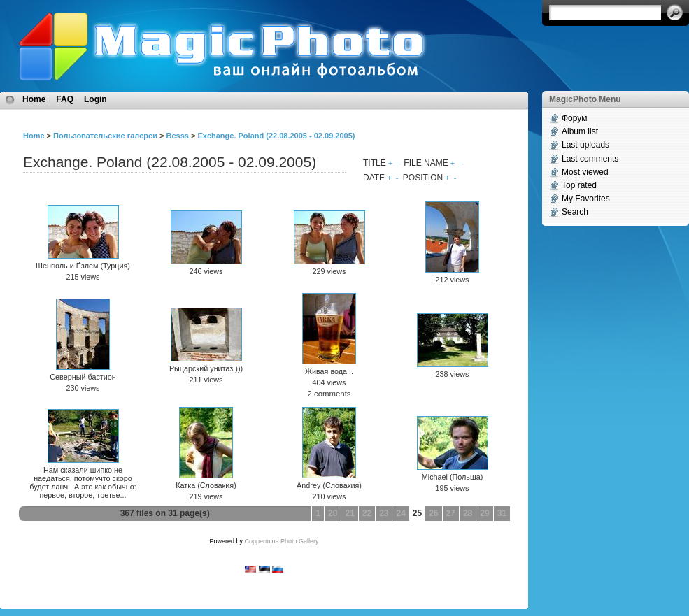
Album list (580, 131)
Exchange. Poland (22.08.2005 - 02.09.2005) (276, 136)
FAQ (65, 99)
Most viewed (585, 172)
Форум (574, 118)
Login (95, 99)
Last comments (590, 159)
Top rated (579, 185)
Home (34, 99)
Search (575, 212)
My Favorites (586, 199)
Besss (177, 136)
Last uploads (585, 145)
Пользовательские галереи (105, 136)
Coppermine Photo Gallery (281, 541)
